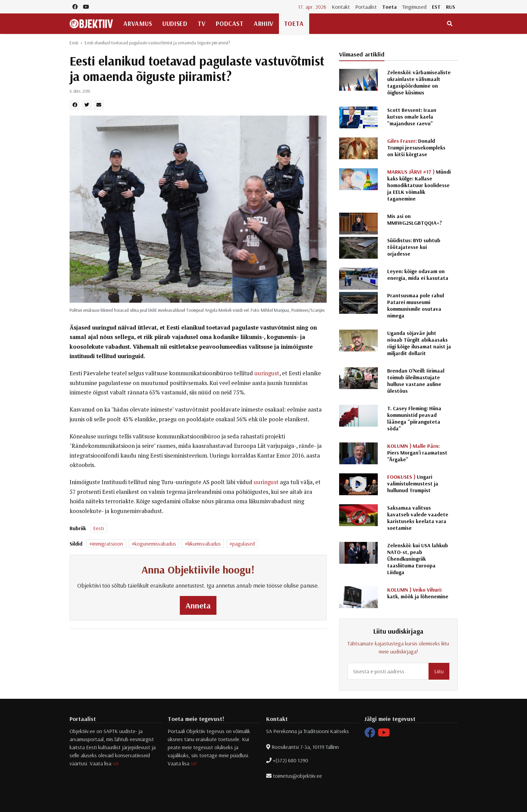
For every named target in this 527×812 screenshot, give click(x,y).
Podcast (230, 24)
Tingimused (414, 7)
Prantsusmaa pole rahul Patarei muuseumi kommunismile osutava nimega (416, 305)
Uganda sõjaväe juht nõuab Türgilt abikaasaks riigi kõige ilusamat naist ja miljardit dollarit (419, 343)
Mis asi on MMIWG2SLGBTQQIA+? (415, 219)
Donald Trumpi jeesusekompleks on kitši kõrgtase (416, 147)
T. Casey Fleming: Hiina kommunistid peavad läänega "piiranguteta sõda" (414, 418)
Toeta (390, 7)
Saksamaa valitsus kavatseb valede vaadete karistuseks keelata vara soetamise (418, 518)
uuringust (267, 373)
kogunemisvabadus (155, 544)
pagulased (244, 544)
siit (116, 763)
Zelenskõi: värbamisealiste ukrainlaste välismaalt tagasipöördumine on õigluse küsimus (419, 82)
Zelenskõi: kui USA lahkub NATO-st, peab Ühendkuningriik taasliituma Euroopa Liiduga (418, 559)
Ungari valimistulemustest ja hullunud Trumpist (413, 483)
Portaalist (366, 7)
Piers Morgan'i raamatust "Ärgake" (417, 453)
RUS (451, 7)
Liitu (439, 671)
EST (436, 7)
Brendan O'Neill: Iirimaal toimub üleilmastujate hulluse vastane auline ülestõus (416, 381)
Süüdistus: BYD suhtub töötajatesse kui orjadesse (414, 247)
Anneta (198, 605)
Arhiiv (263, 24)
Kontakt (341, 7)
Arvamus (138, 24)
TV (201, 24)
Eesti (74, 43)
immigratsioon (108, 544)
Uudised (175, 24)
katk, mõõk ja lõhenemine (418, 593)
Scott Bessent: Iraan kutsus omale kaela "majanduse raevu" (412, 117)
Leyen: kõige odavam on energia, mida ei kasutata (418, 274)
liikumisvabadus (204, 544)
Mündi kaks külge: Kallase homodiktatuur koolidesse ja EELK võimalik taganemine (419, 185)
